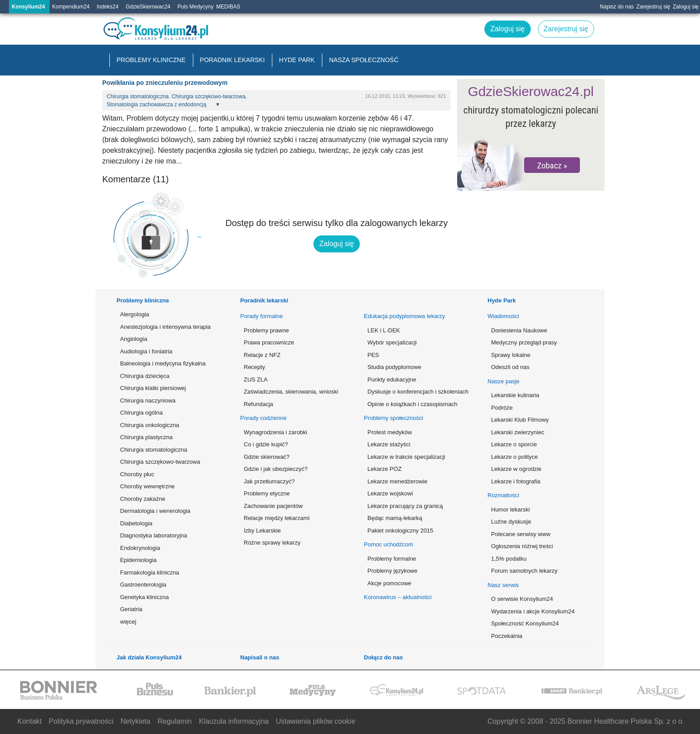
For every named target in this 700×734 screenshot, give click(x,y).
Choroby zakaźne (143, 499)
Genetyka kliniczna (144, 597)
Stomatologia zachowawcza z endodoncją (156, 105)
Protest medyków (390, 432)
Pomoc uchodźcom (389, 544)
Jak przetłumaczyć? (269, 481)
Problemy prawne (266, 330)
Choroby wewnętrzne (147, 486)
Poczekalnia (507, 636)
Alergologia (135, 314)
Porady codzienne (263, 418)
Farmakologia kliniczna (150, 573)
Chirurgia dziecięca (145, 376)
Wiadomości (503, 316)
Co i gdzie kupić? (266, 444)
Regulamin (175, 721)
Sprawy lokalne (511, 355)
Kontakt (29, 721)
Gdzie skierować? (267, 457)
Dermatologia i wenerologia (155, 511)
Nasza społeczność (364, 60)
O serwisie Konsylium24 (522, 599)
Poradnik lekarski (233, 60)
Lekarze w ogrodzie (516, 469)
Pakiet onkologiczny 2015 (400, 531)
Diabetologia (136, 523)
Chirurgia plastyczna (146, 437)
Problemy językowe (392, 571)
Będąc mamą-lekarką (395, 518)
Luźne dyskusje (511, 522)
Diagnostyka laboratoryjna (154, 535)
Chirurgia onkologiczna (150, 425)
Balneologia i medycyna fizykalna (163, 363)
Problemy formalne (392, 559)
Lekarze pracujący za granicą (405, 506)
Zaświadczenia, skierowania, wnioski (291, 392)
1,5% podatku (509, 559)
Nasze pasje (504, 381)
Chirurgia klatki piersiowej (153, 388)
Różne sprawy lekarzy (272, 543)
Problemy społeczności (394, 418)
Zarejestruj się (653, 7)
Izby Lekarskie (262, 531)
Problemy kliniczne (151, 60)
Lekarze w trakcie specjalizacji (406, 457)
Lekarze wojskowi (390, 493)
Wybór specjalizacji (392, 342)
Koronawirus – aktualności (398, 597)
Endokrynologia (140, 548)
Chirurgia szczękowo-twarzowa (208, 96)
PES (373, 355)
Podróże (502, 408)
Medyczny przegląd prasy (524, 342)
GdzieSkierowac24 (148, 7)
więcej (128, 622)
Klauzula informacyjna (234, 721)
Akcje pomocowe (389, 583)
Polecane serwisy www (521, 534)
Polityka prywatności (81, 721)
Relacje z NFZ (262, 355)
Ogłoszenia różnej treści (522, 546)
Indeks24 (108, 7)
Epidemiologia (138, 560)
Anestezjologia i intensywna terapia (165, 327)
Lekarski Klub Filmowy (520, 420)
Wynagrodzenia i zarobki (275, 432)
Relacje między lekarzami (277, 518)
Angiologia (134, 339)
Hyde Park (297, 60)
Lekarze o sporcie (514, 444)
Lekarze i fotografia (516, 481)
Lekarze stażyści (389, 444)
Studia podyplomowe (394, 367)
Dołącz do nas (383, 657)
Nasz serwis (503, 585)
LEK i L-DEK (384, 330)
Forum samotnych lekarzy (524, 571)
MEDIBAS (228, 7)
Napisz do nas (617, 7)
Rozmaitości (503, 495)
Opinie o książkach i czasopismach (412, 404)
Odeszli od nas (510, 367)
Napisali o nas (260, 657)
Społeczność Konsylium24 (525, 623)
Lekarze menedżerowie (397, 481)
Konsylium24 (28, 7)
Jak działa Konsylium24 (149, 657)
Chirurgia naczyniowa (148, 401)
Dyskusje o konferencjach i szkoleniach (417, 392)
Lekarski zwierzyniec (518, 432)
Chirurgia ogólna (141, 413)
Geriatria (131, 609)
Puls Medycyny (196, 7)
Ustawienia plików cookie (316, 721)
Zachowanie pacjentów (273, 506)
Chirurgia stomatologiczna (138, 96)
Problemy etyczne (267, 493)
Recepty (254, 367)
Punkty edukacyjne (392, 380)
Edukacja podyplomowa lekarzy (404, 316)
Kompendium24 (71, 7)
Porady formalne (261, 316)
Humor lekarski (510, 510)
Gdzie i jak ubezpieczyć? (276, 469)
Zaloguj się (686, 7)
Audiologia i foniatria (146, 351)
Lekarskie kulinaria (515, 395)
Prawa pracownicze (269, 342)
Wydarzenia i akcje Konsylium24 (533, 611)
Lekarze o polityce (515, 457)
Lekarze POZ (385, 469)
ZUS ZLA (256, 380)
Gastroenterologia (143, 585)
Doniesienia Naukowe (519, 330)
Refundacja (258, 404)
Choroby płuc (137, 474)
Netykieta (135, 721)
